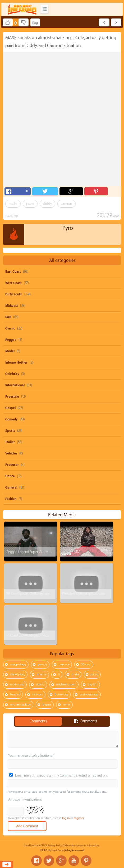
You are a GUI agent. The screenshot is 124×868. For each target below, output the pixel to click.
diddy (47, 204)
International (15, 385)
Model (10, 351)
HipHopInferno (56, 850)
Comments (38, 721)
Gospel (10, 408)
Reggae (11, 340)
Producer (12, 465)
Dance (10, 476)
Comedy (11, 419)
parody (42, 664)
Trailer (10, 442)
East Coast (13, 272)
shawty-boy (18, 674)
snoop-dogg (18, 664)
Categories (44, 9)
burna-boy (61, 695)
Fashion (11, 499)
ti (59, 674)
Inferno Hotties (16, 363)
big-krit (93, 684)
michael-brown (66, 684)
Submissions (93, 846)
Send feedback (32, 846)
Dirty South (14, 294)
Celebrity (12, 374)
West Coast (13, 283)
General (11, 488)
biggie (47, 705)
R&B (8, 317)
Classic (10, 328)
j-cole (30, 204)
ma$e (13, 204)
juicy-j (95, 674)
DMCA (44, 846)
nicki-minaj (17, 684)
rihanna (42, 674)
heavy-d (15, 695)
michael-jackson (20, 705)
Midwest (12, 306)
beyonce (64, 664)
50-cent (86, 664)
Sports (10, 431)
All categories (62, 260)
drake (75, 674)
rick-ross (38, 695)
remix (67, 705)
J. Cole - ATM (71, 552)
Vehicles (11, 453)
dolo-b (40, 684)
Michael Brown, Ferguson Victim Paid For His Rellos (42, 635)
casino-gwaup (89, 695)
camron (66, 204)
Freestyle (12, 397)
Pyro (68, 228)
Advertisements (78, 846)
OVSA (66, 846)
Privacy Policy (55, 846)
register (79, 818)
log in (66, 818)
